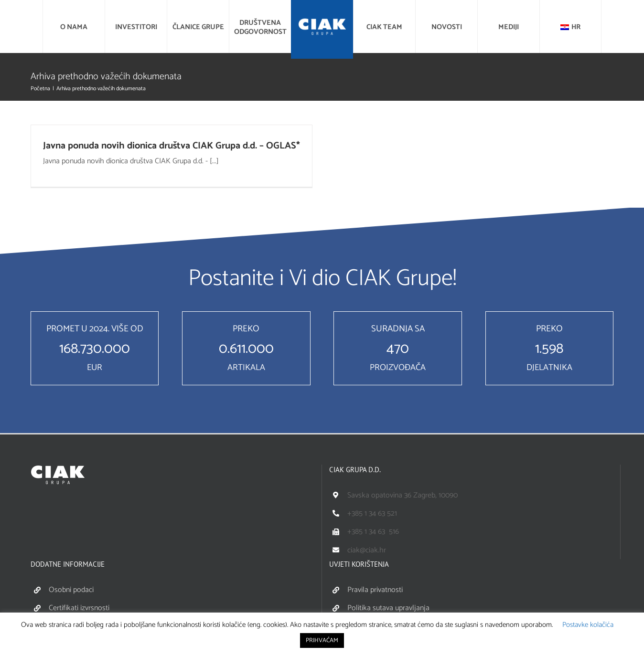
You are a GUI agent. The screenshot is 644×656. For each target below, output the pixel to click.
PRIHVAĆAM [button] (322, 640)
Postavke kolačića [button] (588, 625)
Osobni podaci (71, 599)
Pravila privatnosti (375, 599)
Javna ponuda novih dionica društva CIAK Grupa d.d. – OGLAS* (172, 146)
